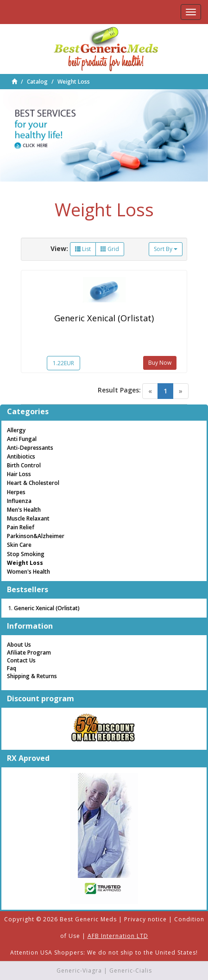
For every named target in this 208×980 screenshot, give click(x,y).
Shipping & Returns (32, 676)
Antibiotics (21, 456)
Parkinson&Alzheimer (36, 536)
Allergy (16, 430)
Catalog (37, 82)
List (83, 249)
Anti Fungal (22, 439)
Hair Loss (19, 474)
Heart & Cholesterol (33, 483)
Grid (110, 249)
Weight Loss (74, 82)
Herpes (16, 492)
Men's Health (24, 510)
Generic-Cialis (131, 971)
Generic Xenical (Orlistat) (104, 318)
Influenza (19, 501)
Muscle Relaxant (28, 518)
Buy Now (160, 363)
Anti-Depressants (30, 448)
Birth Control (24, 465)
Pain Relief (21, 527)
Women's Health (28, 572)
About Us (19, 645)
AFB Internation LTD (118, 936)
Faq (12, 668)
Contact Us (21, 660)
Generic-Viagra (79, 971)
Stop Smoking (26, 554)
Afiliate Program (29, 652)
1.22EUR (63, 363)
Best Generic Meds (88, 919)
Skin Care (19, 545)
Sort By (166, 249)
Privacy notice (145, 919)
